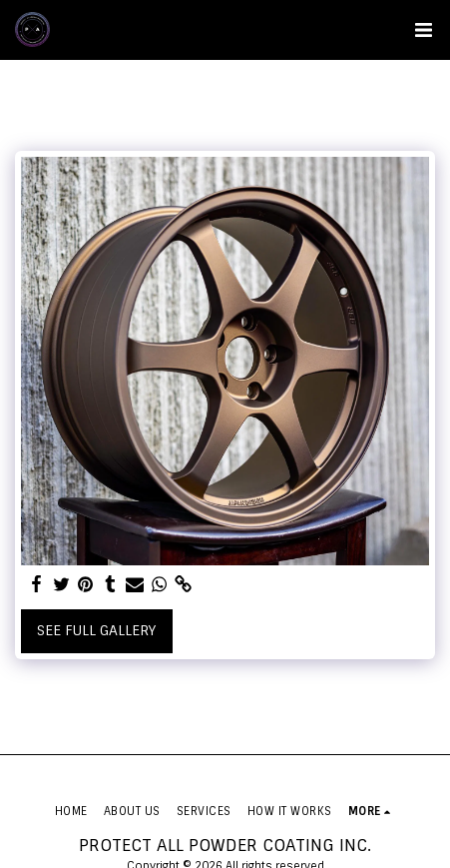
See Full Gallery (96, 630)
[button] (423, 30)
